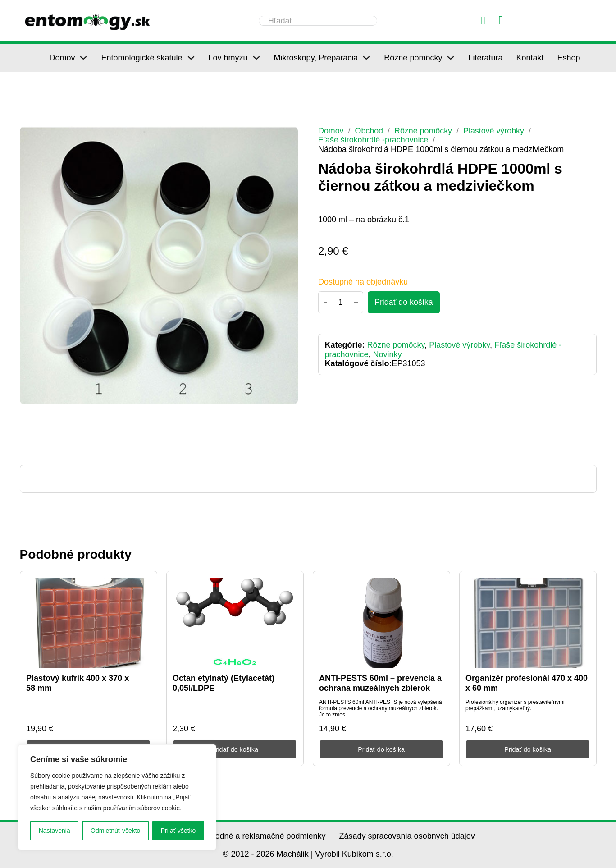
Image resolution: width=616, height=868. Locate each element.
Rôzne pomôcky (413, 58)
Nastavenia (55, 831)
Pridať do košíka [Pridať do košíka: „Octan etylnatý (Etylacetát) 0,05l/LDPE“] (235, 749)
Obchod (369, 131)
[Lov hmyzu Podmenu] (256, 58)
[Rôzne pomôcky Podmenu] (451, 58)
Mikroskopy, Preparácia (316, 58)
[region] (117, 797)
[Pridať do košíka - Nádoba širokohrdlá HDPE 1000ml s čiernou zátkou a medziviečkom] (404, 303)
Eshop (569, 58)
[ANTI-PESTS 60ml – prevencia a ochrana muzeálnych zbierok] (381, 623)
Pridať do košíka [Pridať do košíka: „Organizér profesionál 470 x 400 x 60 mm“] (528, 749)
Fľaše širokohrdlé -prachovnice (374, 140)
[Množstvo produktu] (341, 303)
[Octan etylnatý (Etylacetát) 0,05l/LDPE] (235, 623)
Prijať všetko (178, 831)
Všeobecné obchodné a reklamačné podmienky (240, 836)
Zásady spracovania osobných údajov (407, 836)
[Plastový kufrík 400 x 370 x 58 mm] (88, 623)
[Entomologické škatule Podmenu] (191, 58)
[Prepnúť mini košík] (501, 21)
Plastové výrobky (495, 131)
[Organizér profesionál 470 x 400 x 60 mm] (528, 623)
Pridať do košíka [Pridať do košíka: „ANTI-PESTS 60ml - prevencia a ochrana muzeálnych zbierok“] (381, 749)
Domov (62, 58)
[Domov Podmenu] (83, 58)
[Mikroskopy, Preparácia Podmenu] (366, 58)
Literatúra (485, 58)
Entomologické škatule (141, 58)
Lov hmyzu (228, 58)
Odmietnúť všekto (115, 831)
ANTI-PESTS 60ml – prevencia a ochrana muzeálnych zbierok (380, 683)
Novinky (388, 354)
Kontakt (530, 58)
